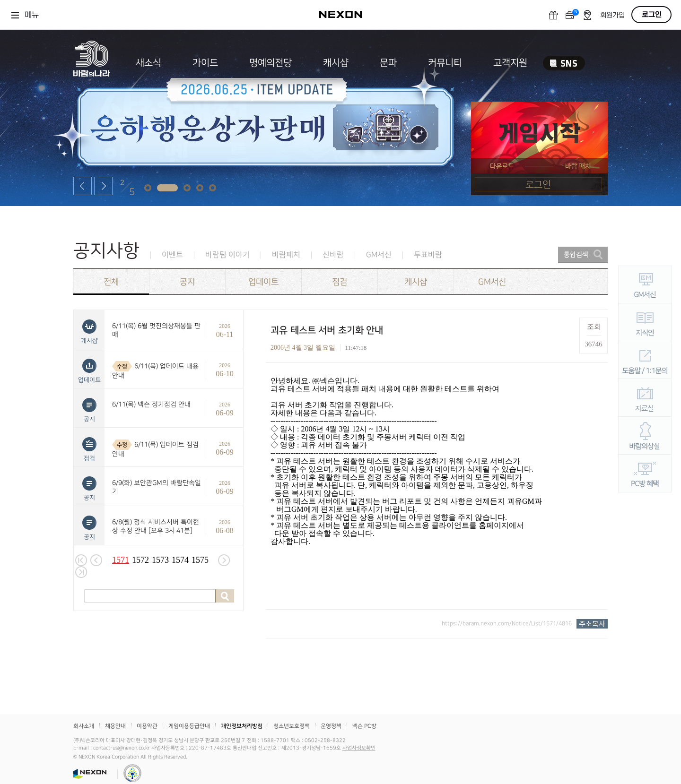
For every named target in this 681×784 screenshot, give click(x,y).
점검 (340, 282)
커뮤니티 (445, 63)
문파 (388, 63)
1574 (180, 560)
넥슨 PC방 (364, 726)
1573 (160, 560)
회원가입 (612, 15)
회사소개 (84, 726)
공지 (187, 282)
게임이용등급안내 (189, 726)
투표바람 (428, 255)
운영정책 (331, 726)
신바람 (333, 255)
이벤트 (172, 255)
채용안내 (115, 726)
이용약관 (147, 726)
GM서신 (379, 255)
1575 (200, 560)
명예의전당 (271, 63)
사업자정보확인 (359, 748)
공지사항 (106, 251)
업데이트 (263, 282)
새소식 (148, 63)
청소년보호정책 (292, 726)
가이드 (205, 63)
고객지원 (510, 63)
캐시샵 (336, 63)
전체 (111, 282)
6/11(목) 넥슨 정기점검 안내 (151, 404)
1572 (140, 560)
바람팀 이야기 (227, 255)
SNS (564, 63)
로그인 (652, 15)
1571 (121, 560)
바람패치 (286, 255)
